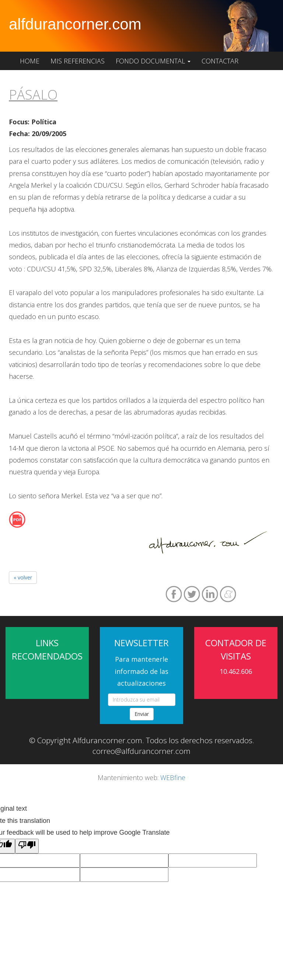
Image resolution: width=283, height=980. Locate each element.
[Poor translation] (27, 846)
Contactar (220, 61)
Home (30, 61)
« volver (23, 577)
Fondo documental (153, 61)
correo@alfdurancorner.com (141, 751)
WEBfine (173, 778)
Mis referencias (78, 61)
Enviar (142, 714)
